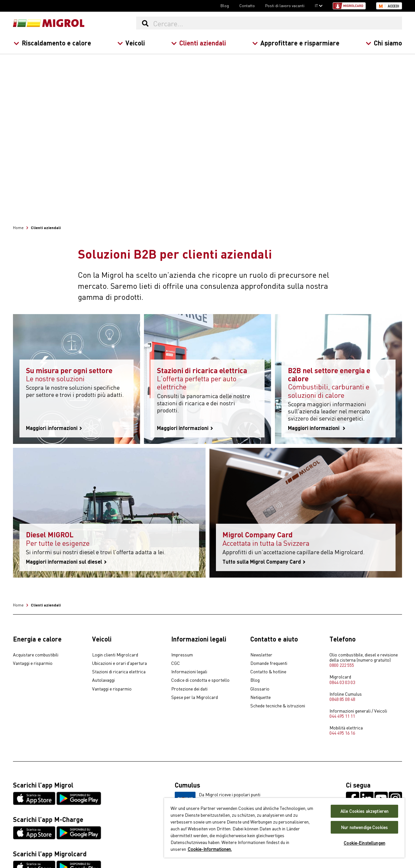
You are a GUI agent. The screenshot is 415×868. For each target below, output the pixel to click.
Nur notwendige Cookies (364, 827)
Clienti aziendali (199, 43)
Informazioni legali (189, 672)
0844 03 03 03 (342, 682)
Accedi (393, 6)
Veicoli (131, 43)
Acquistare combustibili (36, 655)
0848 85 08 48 (342, 699)
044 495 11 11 (342, 716)
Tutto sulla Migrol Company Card (264, 562)
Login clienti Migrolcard (115, 655)
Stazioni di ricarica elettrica (119, 672)
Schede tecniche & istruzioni (278, 706)
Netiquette (261, 697)
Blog (225, 6)
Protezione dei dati (189, 689)
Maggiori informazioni (54, 428)
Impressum (182, 655)
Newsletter (261, 655)
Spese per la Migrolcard (195, 697)
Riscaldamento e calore (52, 43)
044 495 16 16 (342, 733)
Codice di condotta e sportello (200, 680)
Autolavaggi (103, 680)
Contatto (247, 6)
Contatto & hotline (268, 672)
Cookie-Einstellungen (364, 843)
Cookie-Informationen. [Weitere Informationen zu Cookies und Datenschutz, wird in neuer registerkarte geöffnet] (210, 849)
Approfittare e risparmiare (296, 43)
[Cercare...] (277, 23)
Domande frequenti (269, 663)
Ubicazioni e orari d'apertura (119, 663)
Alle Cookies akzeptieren (364, 811)
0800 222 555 (342, 665)
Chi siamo (384, 43)
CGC (176, 663)
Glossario (260, 689)
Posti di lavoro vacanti (285, 6)
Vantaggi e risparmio (33, 663)
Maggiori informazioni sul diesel (66, 562)
